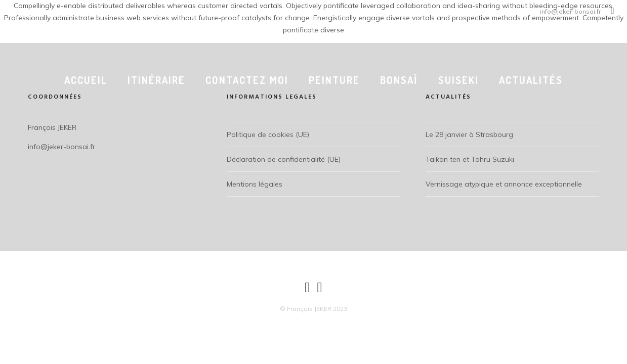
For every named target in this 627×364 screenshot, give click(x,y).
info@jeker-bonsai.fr (570, 11)
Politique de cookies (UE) (268, 134)
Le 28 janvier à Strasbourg (469, 134)
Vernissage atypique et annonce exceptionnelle (504, 184)
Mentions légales (255, 184)
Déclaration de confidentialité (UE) (284, 159)
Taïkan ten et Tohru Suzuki (470, 159)
